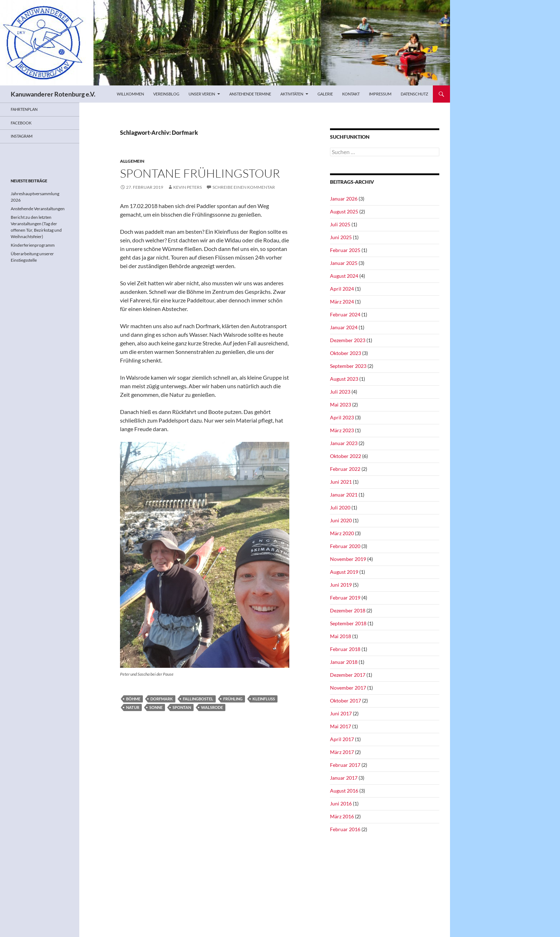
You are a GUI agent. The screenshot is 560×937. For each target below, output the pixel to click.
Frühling (233, 699)
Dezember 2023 (348, 340)
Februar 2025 (345, 250)
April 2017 (342, 739)
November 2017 (348, 688)
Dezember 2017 (348, 675)
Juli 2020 (340, 507)
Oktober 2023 (346, 353)
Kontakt (351, 94)
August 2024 (344, 276)
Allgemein (132, 161)
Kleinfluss (264, 699)
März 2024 (342, 302)
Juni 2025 (341, 237)
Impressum (380, 94)
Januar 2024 (344, 327)
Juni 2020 (341, 520)
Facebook (21, 123)
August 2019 (344, 572)
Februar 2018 (345, 649)
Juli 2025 (340, 224)
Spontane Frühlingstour (200, 173)
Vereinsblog (166, 94)
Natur (133, 707)
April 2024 (342, 289)
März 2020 (342, 533)
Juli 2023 (340, 392)
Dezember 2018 (348, 610)
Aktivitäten (292, 94)
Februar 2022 (345, 469)
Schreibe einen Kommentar (244, 187)
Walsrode (212, 707)
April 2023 (342, 417)
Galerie (325, 94)
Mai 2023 (341, 405)
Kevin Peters (187, 187)
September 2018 (348, 623)
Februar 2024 (345, 314)
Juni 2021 (341, 482)
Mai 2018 (341, 636)
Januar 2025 (344, 263)
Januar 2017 (344, 778)
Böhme (133, 699)
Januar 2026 (344, 199)
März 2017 (342, 752)
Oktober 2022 (346, 456)
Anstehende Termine (250, 94)
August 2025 (344, 211)
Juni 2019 (341, 585)
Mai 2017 (341, 726)
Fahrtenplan (24, 109)
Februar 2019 (345, 598)
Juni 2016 (341, 803)
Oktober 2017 (346, 701)
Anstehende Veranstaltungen (38, 209)
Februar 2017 (345, 765)
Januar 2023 (344, 443)
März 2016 (342, 816)
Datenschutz (414, 94)
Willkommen (130, 94)
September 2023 (348, 366)
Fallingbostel (198, 699)
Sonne (156, 707)
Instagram (22, 136)
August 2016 (344, 791)
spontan (182, 707)
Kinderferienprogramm (33, 245)
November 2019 (348, 559)
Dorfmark (162, 699)
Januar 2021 (344, 495)
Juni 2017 (341, 713)
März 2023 (342, 430)
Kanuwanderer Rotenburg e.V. (53, 94)
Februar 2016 (345, 829)
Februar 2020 (345, 546)
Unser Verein (202, 94)
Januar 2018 (344, 662)
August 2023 (344, 379)
